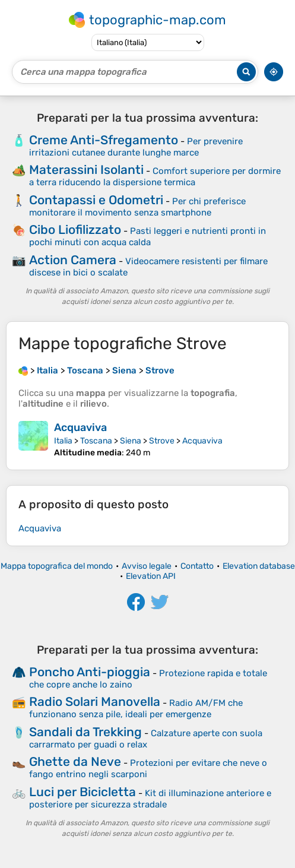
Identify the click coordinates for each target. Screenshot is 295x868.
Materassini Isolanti (86, 170)
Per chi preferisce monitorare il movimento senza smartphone (137, 207)
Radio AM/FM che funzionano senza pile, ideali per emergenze (136, 709)
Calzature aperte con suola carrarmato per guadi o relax (146, 739)
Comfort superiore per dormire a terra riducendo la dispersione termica (155, 177)
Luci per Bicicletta (83, 792)
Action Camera (73, 260)
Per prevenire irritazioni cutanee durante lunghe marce (136, 147)
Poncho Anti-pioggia (90, 672)
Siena (131, 441)
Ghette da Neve (75, 761)
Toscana (96, 441)
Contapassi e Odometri (96, 200)
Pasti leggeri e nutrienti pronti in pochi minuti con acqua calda (147, 237)
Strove (162, 441)
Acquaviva (80, 427)
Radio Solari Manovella (95, 701)
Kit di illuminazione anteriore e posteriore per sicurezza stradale (150, 799)
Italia (63, 441)
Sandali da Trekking (85, 732)
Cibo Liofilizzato (75, 229)
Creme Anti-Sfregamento (104, 140)
